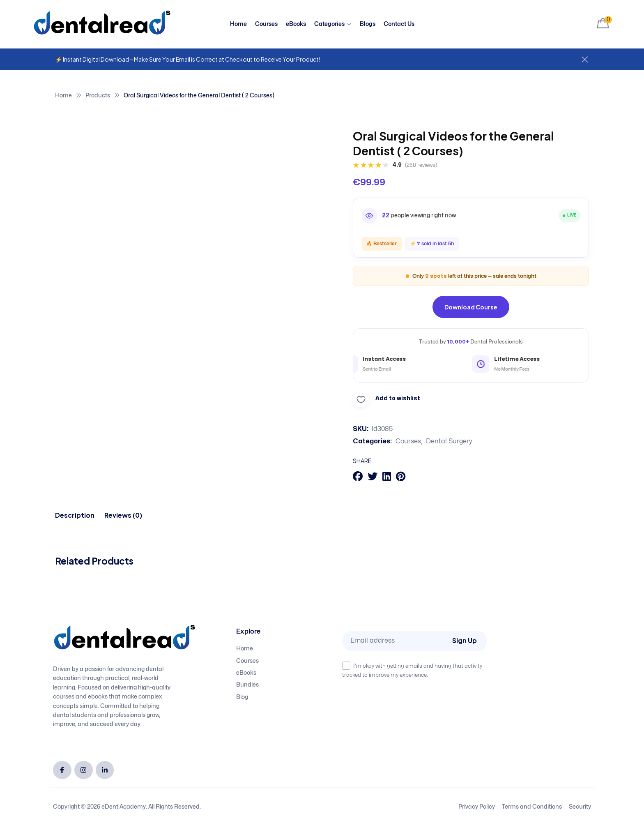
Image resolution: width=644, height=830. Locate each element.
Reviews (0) (123, 515)
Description (75, 515)
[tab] (75, 515)
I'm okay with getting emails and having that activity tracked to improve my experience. (412, 670)
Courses (408, 441)
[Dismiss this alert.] (585, 60)
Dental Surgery (449, 441)
